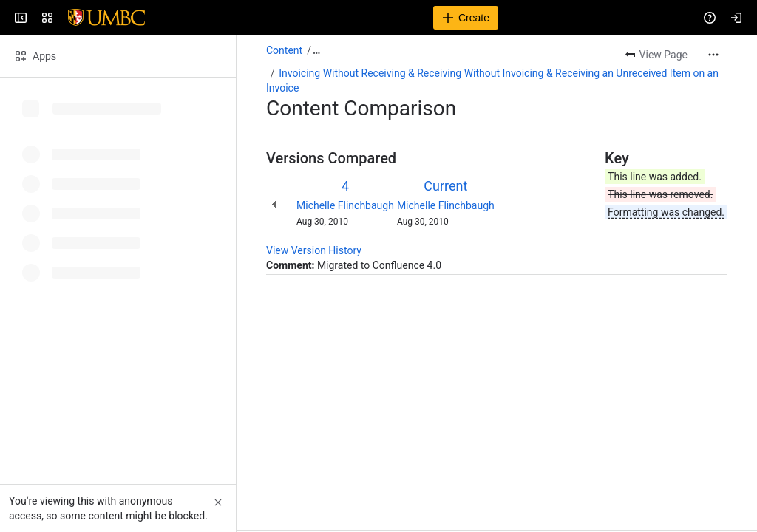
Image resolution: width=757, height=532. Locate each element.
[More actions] (713, 55)
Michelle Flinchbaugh (345, 205)
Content (284, 50)
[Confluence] (68, 18)
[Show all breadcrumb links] (316, 50)
